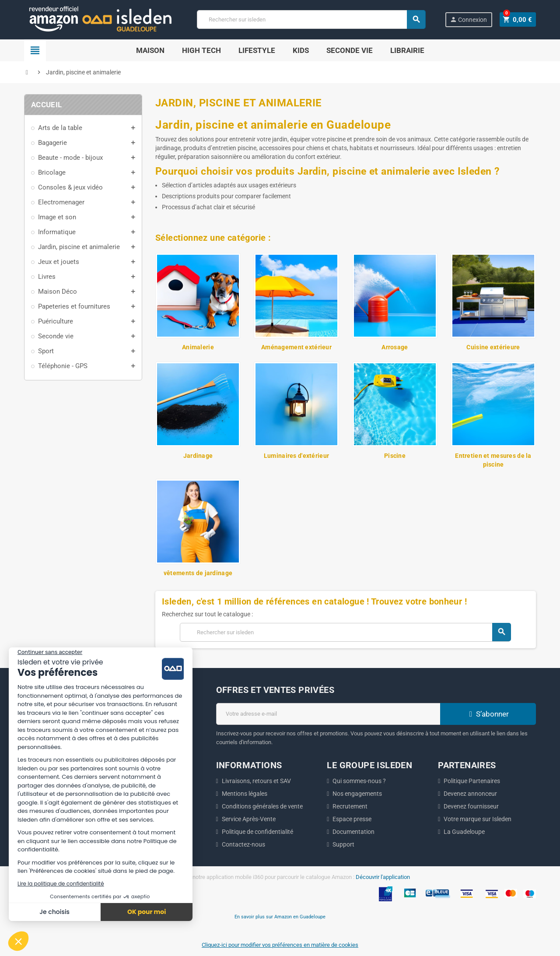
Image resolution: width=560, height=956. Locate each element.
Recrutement (350, 806)
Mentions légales (245, 794)
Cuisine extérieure (493, 347)
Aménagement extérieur (296, 347)
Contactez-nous (243, 844)
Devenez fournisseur (471, 806)
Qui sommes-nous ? (359, 781)
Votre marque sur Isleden (478, 819)
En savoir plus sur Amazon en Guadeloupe (280, 917)
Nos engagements (357, 794)
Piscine (395, 456)
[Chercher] (312, 19)
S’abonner (488, 714)
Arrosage (395, 347)
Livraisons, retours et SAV (256, 781)
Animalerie (198, 347)
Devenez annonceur (470, 794)
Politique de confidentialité (257, 832)
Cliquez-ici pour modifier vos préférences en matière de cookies (280, 945)
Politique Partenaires (472, 781)
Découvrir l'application (383, 877)
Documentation (353, 832)
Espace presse (352, 819)
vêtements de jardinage (198, 573)
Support (343, 844)
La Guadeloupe (464, 832)
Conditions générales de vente (262, 806)
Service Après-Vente (249, 819)
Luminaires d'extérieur (296, 456)
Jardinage (198, 456)
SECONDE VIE (350, 50)
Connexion (471, 19)
